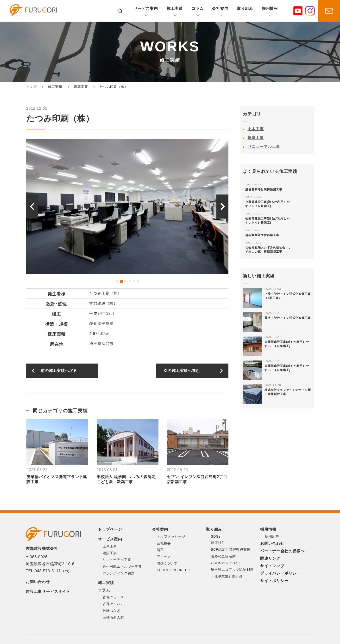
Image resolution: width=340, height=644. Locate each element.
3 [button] (125, 281)
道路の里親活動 (223, 556)
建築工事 (256, 138)
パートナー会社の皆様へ (282, 551)
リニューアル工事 (264, 147)
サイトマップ (272, 566)
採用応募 (272, 536)
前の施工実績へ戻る (59, 371)
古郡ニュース (113, 597)
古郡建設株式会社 (37, 11)
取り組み (245, 9)
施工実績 (175, 9)
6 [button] (138, 281)
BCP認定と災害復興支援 (231, 549)
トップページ (110, 529)
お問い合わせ (38, 582)
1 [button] (117, 281)
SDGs (216, 536)
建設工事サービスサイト (48, 592)
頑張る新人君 (113, 617)
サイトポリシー (274, 581)
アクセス (164, 557)
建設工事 (110, 553)
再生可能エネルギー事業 (122, 566)
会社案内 (220, 9)
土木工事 (256, 129)
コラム (197, 9)
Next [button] (222, 207)
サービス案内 (146, 9)
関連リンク (270, 558)
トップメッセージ (171, 536)
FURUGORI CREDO (174, 570)
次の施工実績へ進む (182, 371)
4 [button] (130, 281)
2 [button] (121, 281)
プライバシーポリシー (280, 573)
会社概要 (164, 543)
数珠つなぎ (112, 611)
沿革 (160, 550)
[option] (139, 207)
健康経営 (218, 543)
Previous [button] (32, 207)
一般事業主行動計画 (227, 576)
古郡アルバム (113, 604)
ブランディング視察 (119, 573)
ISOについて (167, 563)
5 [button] (134, 281)
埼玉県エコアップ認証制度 (232, 570)
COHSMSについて (226, 563)
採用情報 (270, 9)
